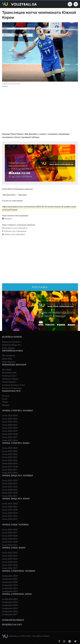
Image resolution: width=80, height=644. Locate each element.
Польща (6, 396)
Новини (5, 86)
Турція (5, 402)
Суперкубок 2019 (10, 585)
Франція (6, 405)
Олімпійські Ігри (9, 373)
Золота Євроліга (9, 382)
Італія (5, 399)
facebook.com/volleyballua (14, 231)
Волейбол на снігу (12, 625)
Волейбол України (12, 337)
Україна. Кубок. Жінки (14, 548)
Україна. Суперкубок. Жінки (17, 594)
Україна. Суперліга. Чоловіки (17, 411)
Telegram (7, 219)
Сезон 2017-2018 (10, 434)
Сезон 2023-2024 (10, 415)
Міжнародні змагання (14, 365)
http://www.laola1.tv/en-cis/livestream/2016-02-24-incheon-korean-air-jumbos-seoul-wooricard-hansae (39, 208)
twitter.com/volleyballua (13, 234)
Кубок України (8, 348)
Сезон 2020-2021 (10, 425)
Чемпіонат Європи (10, 379)
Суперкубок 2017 (10, 591)
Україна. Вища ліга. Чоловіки (18, 476)
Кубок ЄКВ (7, 359)
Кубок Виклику (9, 362)
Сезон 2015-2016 (10, 440)
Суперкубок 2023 (10, 576)
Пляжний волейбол (13, 620)
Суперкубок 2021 (10, 579)
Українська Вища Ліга (12, 345)
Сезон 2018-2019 (10, 431)
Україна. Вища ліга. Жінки (16, 499)
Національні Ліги (11, 391)
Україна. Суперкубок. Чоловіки (19, 571)
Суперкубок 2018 (10, 588)
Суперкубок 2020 (10, 582)
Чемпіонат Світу (9, 376)
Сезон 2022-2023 (10, 419)
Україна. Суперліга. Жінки (16, 443)
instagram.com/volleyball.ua (15, 228)
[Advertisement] (40, 110)
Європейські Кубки (12, 351)
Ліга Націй (7, 369)
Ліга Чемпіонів (8, 356)
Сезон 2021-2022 (10, 422)
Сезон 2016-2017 (10, 437)
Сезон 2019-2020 (10, 428)
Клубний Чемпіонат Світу (13, 385)
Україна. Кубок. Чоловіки (15, 525)
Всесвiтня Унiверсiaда (12, 388)
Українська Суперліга (11, 342)
